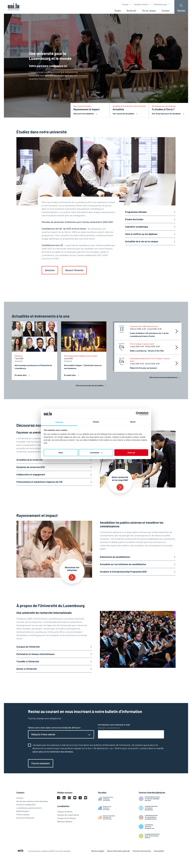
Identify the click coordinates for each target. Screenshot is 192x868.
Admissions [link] (50, 270)
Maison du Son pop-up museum (143, 368)
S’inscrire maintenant (41, 763)
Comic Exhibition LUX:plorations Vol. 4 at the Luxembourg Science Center (149, 335)
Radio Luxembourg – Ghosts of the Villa (147, 351)
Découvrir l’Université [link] (74, 270)
